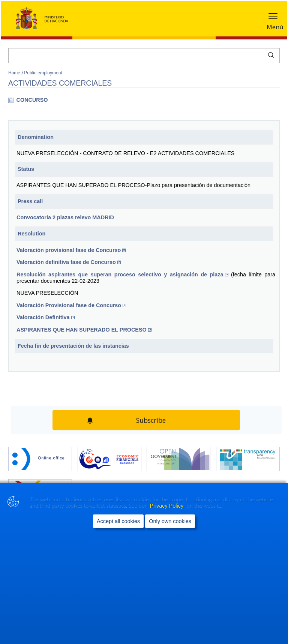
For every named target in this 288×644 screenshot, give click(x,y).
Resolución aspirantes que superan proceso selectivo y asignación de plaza (122, 274)
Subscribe (151, 420)
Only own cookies (170, 521)
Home (15, 73)
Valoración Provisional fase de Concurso (71, 305)
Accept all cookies (118, 521)
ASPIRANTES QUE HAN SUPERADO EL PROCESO (84, 330)
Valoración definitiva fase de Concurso (69, 262)
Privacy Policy (168, 506)
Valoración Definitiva (46, 317)
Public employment (43, 73)
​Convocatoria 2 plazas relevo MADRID (65, 217)
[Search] (144, 56)
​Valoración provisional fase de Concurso (71, 250)
